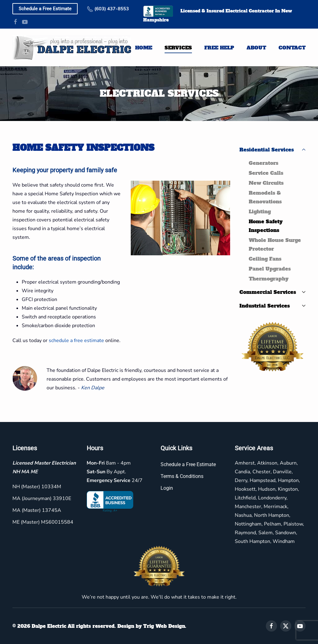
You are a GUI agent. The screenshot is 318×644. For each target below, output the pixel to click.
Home (144, 48)
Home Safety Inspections (266, 226)
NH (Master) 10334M (36, 487)
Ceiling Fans (265, 259)
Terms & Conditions (181, 476)
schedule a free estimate (76, 341)
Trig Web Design (163, 626)
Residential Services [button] (273, 150)
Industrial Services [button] (273, 306)
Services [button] (178, 48)
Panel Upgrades (270, 269)
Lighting (260, 211)
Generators (263, 163)
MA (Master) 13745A (36, 510)
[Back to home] (72, 47)
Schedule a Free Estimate (45, 9)
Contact (292, 48)
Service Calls (266, 173)
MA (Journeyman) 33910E (41, 498)
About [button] (256, 48)
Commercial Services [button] (273, 292)
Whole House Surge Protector (275, 244)
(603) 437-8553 (108, 9)
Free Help (219, 48)
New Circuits (266, 183)
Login (166, 488)
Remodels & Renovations (265, 197)
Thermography (269, 279)
